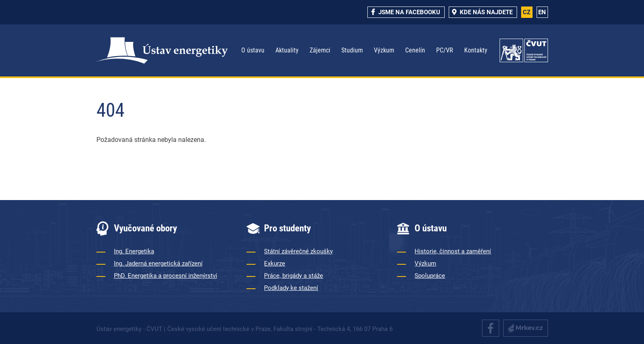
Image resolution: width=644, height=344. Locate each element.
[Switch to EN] (542, 12)
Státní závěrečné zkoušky (298, 251)
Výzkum (384, 50)
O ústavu (253, 50)
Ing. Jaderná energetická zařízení (158, 263)
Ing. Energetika (134, 251)
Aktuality (287, 50)
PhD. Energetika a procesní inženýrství (166, 276)
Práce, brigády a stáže (294, 276)
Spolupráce (430, 276)
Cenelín (415, 50)
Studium (352, 50)
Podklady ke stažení (291, 288)
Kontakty (476, 50)
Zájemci (320, 50)
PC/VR (445, 50)
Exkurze (275, 263)
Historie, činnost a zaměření (453, 251)
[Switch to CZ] (527, 12)
